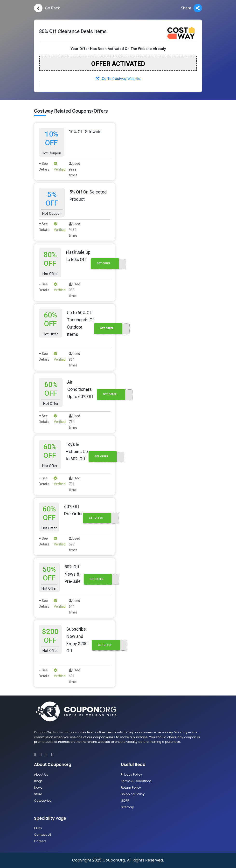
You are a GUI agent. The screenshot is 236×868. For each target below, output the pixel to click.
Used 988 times (74, 290)
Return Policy (131, 788)
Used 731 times (74, 484)
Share (191, 8)
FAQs (38, 828)
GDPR (125, 801)
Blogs (38, 781)
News (38, 788)
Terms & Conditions (136, 781)
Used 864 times (74, 359)
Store (38, 794)
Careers (40, 841)
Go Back (47, 8)
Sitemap (128, 807)
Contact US (43, 835)
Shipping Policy (133, 794)
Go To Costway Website (118, 79)
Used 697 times (74, 544)
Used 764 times (74, 422)
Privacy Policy (132, 775)
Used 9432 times (74, 230)
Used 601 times (74, 676)
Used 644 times (74, 606)
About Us (41, 775)
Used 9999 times (74, 169)
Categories (43, 801)
